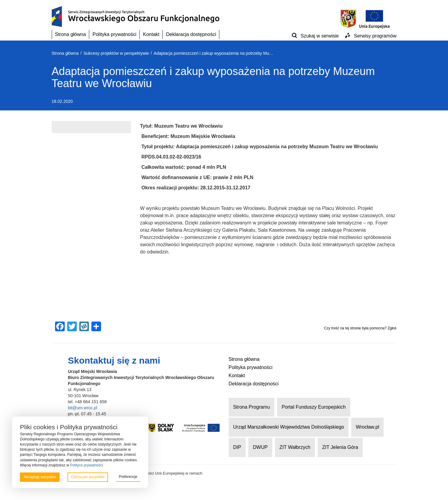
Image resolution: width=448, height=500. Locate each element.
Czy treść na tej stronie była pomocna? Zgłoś (360, 328)
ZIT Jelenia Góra (340, 447)
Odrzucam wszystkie (88, 477)
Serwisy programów (375, 36)
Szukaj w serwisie (320, 36)
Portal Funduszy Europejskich (314, 407)
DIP (237, 447)
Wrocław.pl (367, 427)
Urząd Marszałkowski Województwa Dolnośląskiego (289, 427)
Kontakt (151, 34)
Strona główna (70, 34)
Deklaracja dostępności (191, 34)
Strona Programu (252, 407)
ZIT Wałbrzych (295, 447)
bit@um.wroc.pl (83, 408)
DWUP (260, 447)
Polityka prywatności (114, 34)
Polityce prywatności (86, 465)
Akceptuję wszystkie (40, 477)
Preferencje (128, 477)
